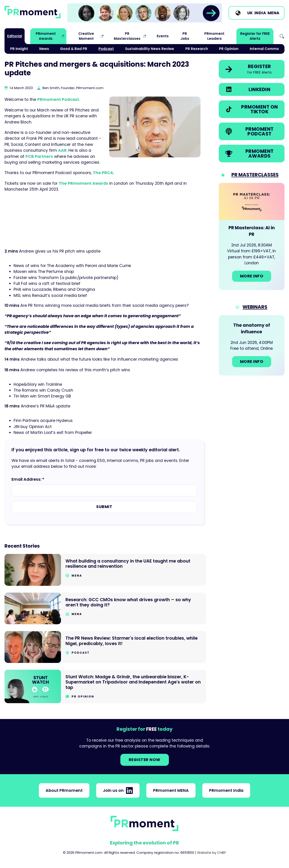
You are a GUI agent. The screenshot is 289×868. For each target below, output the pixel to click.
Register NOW (145, 760)
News (44, 49)
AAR (62, 150)
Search (282, 36)
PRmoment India (226, 790)
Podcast (106, 49)
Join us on (118, 790)
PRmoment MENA (171, 790)
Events (163, 36)
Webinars (255, 307)
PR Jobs (185, 36)
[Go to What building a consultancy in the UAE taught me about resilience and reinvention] (105, 570)
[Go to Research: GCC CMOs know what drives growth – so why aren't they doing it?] (105, 609)
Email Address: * (28, 479)
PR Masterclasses (127, 36)
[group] (144, 13)
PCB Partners (39, 156)
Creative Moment (86, 36)
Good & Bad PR (74, 49)
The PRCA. (104, 173)
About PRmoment (64, 790)
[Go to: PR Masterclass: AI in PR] (252, 237)
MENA (274, 13)
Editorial (15, 36)
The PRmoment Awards (83, 183)
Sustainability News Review (150, 49)
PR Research (197, 49)
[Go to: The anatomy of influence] (252, 345)
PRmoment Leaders (214, 36)
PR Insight (19, 49)
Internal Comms (264, 49)
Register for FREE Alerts (255, 36)
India (260, 13)
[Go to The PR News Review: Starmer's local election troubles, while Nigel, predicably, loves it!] (105, 647)
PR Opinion (229, 49)
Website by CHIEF (212, 853)
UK (250, 13)
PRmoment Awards (46, 36)
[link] (144, 13)
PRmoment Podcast (58, 99)
